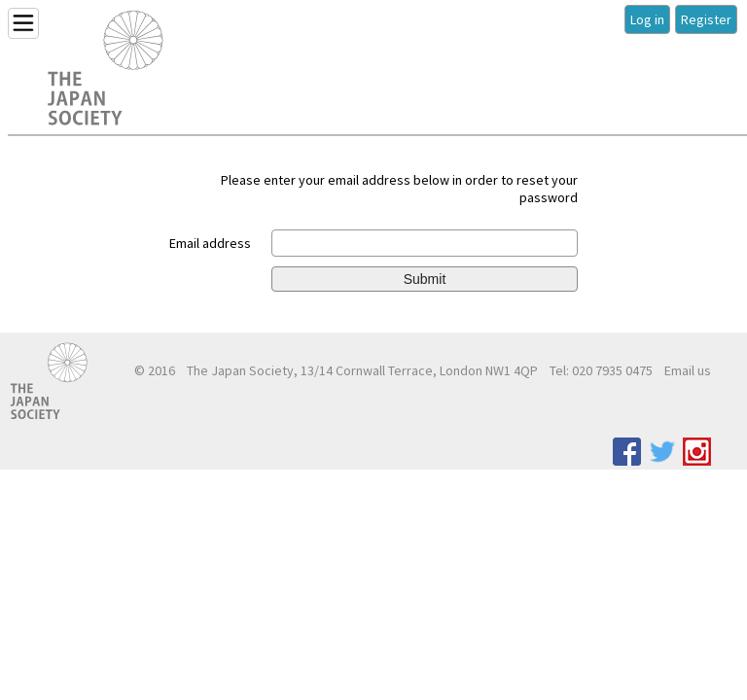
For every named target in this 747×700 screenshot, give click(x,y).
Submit (425, 279)
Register (706, 19)
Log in (647, 19)
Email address (210, 243)
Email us (688, 370)
